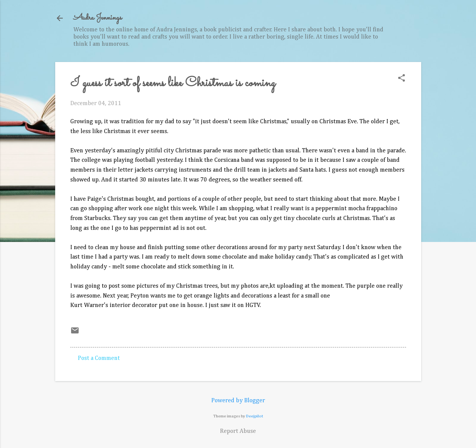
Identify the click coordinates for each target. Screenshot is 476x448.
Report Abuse (238, 431)
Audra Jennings (98, 18)
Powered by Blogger (238, 401)
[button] (402, 79)
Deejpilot (255, 416)
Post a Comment (99, 358)
